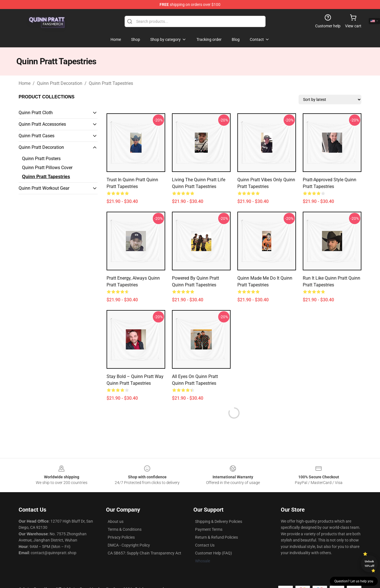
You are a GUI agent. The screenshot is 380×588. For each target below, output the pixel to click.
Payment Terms (209, 529)
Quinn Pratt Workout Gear (44, 188)
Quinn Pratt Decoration (60, 83)
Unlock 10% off (369, 564)
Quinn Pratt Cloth (36, 113)
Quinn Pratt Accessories (42, 124)
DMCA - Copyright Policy (129, 545)
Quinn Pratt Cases (37, 136)
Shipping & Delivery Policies (219, 521)
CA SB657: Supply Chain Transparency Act (144, 553)
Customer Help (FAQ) (214, 553)
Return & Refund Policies (216, 537)
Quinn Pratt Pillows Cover (47, 168)
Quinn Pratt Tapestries (111, 83)
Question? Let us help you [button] (354, 581)
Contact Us (205, 545)
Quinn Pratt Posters (41, 159)
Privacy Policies (121, 537)
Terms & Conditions (125, 529)
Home (25, 83)
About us (116, 521)
